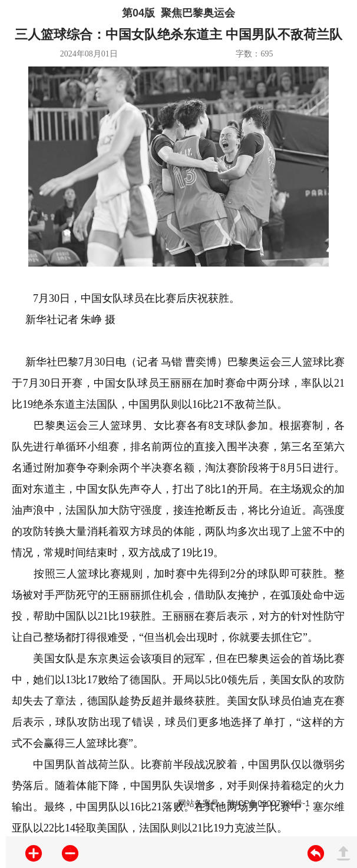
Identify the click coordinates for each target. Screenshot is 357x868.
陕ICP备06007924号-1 (269, 803)
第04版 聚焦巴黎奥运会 (178, 13)
